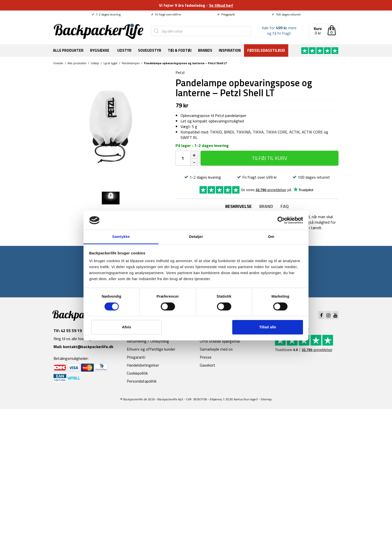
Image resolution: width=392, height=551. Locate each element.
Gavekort (207, 365)
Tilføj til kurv (269, 158)
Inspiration (230, 50)
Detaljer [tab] (196, 237)
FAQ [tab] (285, 206)
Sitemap (266, 399)
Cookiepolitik (137, 373)
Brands (205, 50)
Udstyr (124, 50)
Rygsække (100, 50)
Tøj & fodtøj (180, 50)
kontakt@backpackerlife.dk (88, 347)
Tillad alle (267, 327)
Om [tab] (271, 237)
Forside (58, 63)
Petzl (180, 72)
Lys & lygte (110, 63)
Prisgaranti (226, 14)
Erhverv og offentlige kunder (151, 349)
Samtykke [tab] (121, 237)
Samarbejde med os (216, 349)
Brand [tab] (266, 206)
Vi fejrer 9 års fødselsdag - (196, 5)
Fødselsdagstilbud (266, 50)
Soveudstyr (150, 50)
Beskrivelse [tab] (238, 206)
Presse (206, 357)
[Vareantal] (183, 158)
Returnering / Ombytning (148, 341)
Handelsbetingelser (143, 365)
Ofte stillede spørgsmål (220, 341)
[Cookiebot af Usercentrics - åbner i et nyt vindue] (281, 220)
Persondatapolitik (142, 381)
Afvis (127, 327)
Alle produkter (68, 50)
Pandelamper (131, 63)
